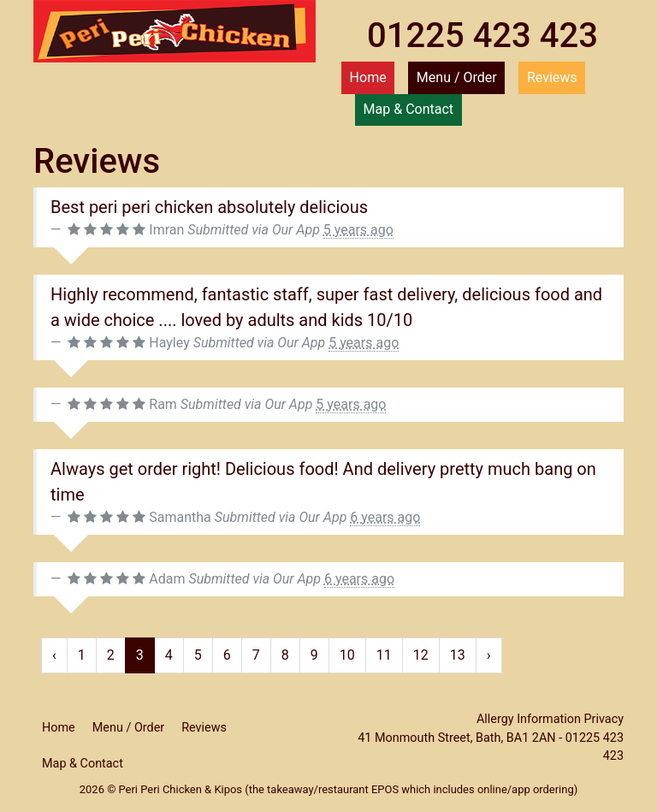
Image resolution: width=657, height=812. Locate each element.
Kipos (228, 789)
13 (458, 655)
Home (368, 77)
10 (347, 655)
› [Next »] (489, 655)
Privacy (604, 719)
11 (384, 655)
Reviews (552, 77)
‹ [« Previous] (54, 655)
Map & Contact (408, 109)
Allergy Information (529, 719)
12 (421, 655)
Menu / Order (457, 77)
